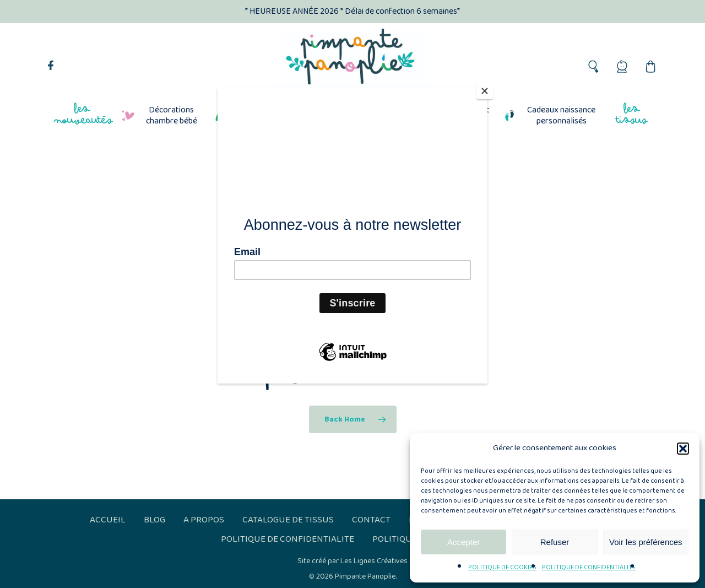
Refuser (555, 542)
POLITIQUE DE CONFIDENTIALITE (589, 567)
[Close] (485, 91)
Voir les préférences (646, 542)
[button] (683, 449)
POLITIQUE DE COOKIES (502, 567)
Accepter (463, 542)
